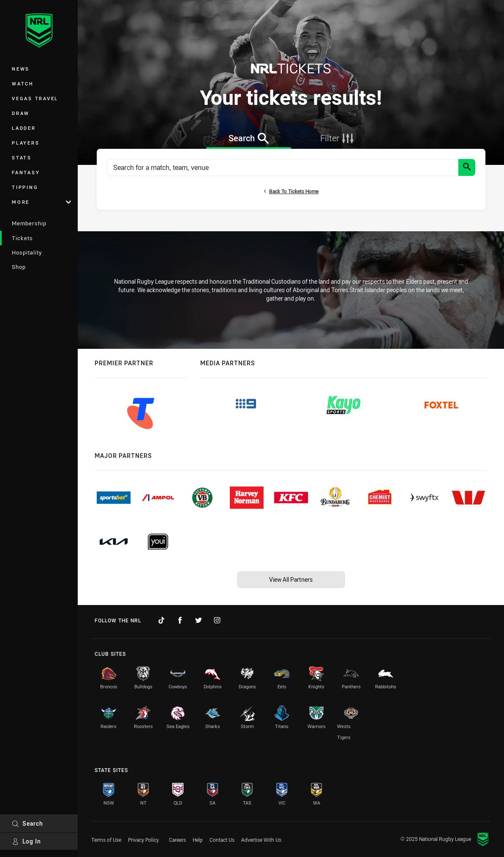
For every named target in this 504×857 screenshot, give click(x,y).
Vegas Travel (35, 98)
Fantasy (26, 172)
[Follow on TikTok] (161, 620)
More (41, 202)
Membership (29, 223)
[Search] (467, 167)
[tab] (249, 138)
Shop (19, 267)
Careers (177, 840)
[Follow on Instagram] (217, 620)
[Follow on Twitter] (199, 620)
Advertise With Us (261, 840)
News (21, 69)
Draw (21, 113)
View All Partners (291, 579)
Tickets (22, 238)
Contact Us (222, 840)
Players (26, 143)
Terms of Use (106, 840)
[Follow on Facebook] (180, 620)
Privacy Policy (143, 840)
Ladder (24, 128)
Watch (23, 84)
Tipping (25, 187)
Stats (22, 157)
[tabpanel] (291, 179)
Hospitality (27, 252)
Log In (26, 841)
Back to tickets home (291, 191)
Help (198, 840)
